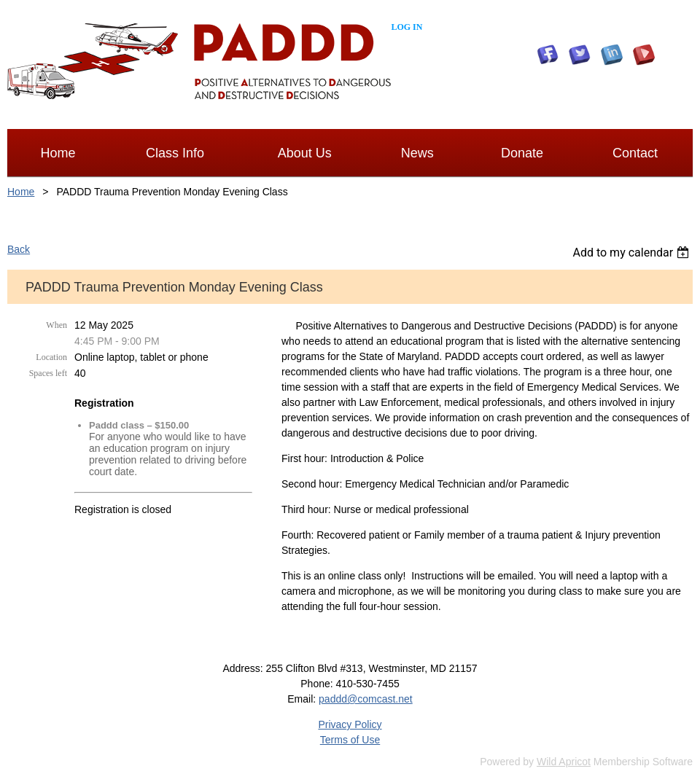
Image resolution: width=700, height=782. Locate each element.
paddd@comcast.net (366, 699)
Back (19, 249)
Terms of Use (350, 740)
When (57, 325)
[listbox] (633, 253)
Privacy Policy (350, 724)
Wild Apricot (564, 762)
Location (51, 357)
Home (21, 192)
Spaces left (48, 373)
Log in (407, 27)
